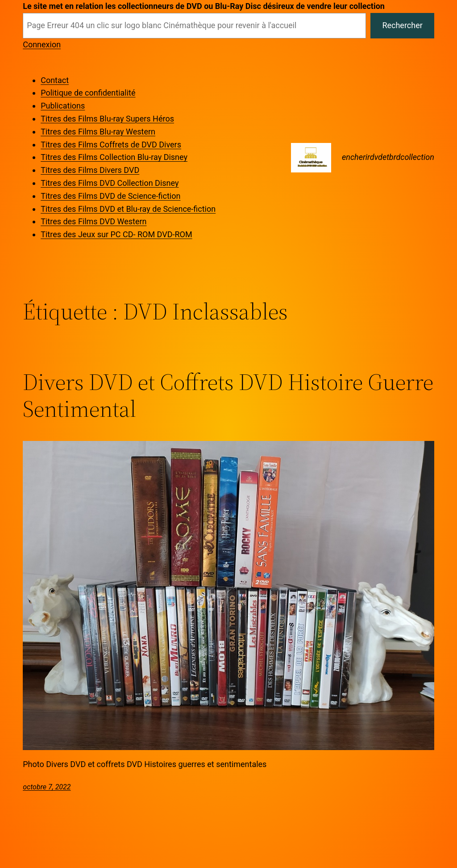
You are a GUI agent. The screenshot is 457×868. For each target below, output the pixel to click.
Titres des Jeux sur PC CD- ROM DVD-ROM (116, 234)
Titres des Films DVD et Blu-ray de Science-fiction (128, 209)
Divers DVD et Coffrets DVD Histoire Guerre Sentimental (228, 395)
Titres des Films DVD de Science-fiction (110, 196)
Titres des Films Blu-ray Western (98, 132)
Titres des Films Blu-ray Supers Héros (107, 119)
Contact (55, 80)
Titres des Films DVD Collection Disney (110, 183)
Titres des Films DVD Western (93, 221)
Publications (63, 106)
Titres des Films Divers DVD (90, 170)
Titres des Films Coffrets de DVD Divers (111, 145)
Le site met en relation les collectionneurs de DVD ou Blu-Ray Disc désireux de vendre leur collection (204, 6)
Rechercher (402, 25)
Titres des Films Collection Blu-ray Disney (114, 157)
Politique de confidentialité (88, 93)
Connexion (42, 44)
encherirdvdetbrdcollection (388, 157)
